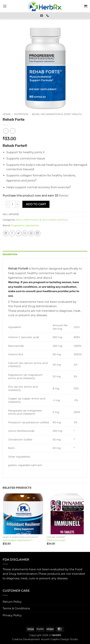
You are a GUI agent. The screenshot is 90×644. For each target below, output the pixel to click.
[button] (5, 6)
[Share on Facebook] (12, 233)
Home (7, 114)
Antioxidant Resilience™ (18, 540)
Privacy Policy (12, 615)
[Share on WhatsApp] (6, 233)
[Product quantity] (13, 204)
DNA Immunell (56, 540)
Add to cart (36, 204)
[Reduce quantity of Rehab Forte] (8, 204)
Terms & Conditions (16, 608)
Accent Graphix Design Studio (60, 639)
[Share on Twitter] (19, 233)
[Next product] (6, 131)
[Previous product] (13, 131)
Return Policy (12, 602)
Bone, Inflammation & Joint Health (57, 114)
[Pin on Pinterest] (31, 233)
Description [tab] (10, 254)
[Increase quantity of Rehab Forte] (17, 204)
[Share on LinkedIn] (38, 233)
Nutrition (21, 114)
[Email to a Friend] (25, 233)
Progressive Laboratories (25, 225)
